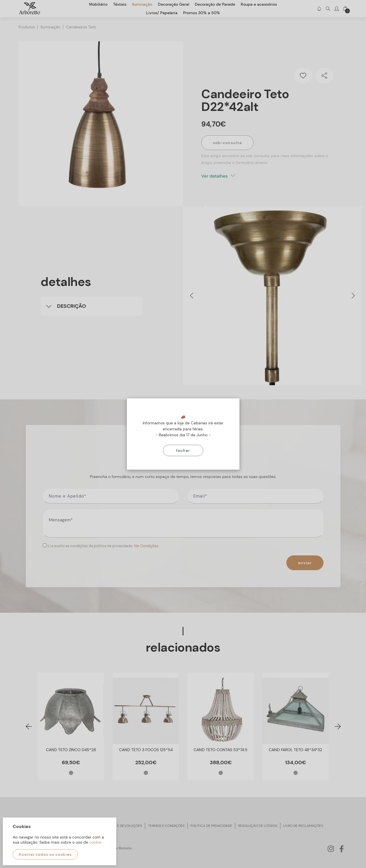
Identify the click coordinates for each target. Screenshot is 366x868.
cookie (95, 842)
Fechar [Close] (183, 450)
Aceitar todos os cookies (45, 854)
